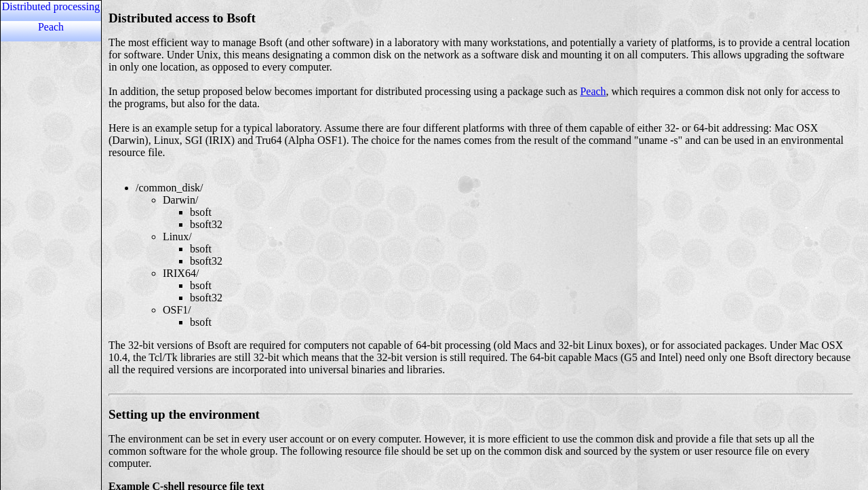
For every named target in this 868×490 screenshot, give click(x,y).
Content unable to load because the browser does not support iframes (480, 245)
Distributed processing (51, 6)
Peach (51, 27)
